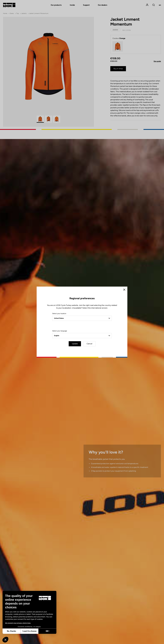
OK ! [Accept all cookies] (47, 631)
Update (75, 344)
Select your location (59, 314)
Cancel (89, 344)
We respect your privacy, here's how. (18, 623)
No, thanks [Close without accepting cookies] (11, 631)
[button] (5, 640)
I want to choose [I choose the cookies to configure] (29, 631)
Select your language (60, 331)
